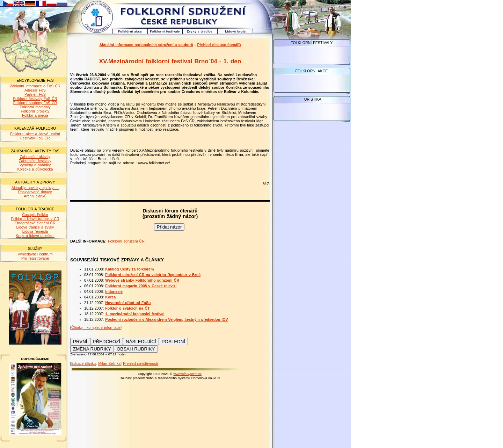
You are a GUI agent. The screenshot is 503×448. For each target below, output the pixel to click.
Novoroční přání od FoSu (128, 303)
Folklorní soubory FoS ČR (35, 103)
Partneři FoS (35, 94)
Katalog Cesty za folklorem (129, 269)
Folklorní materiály (35, 107)
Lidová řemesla (35, 231)
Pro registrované (35, 258)
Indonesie (114, 291)
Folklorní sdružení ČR (126, 241)
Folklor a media (35, 115)
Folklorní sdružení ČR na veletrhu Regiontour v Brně (153, 275)
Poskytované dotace (35, 192)
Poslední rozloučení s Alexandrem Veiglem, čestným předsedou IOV (166, 319)
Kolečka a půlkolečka (35, 169)
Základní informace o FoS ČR (35, 86)
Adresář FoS (35, 90)
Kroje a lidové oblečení (35, 236)
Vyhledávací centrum (35, 254)
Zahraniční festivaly (35, 161)
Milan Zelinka (109, 363)
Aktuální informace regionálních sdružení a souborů (146, 45)
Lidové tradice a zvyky (35, 227)
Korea (110, 297)
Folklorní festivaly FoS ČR (35, 99)
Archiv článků (35, 196)
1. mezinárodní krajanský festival (135, 314)
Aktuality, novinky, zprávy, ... (35, 188)
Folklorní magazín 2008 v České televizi (141, 286)
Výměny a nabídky (35, 165)
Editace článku (83, 363)
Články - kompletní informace (96, 327)
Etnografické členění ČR (35, 223)
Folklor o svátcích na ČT (127, 308)
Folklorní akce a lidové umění (35, 134)
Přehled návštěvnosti (140, 363)
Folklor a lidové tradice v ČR (35, 219)
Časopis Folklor (35, 215)
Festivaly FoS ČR (35, 138)
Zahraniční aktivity (35, 157)
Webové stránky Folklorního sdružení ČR (142, 280)
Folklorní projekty (35, 111)
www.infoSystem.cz (188, 374)
